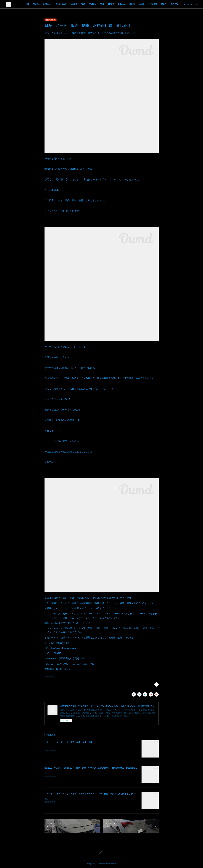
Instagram (131, 4)
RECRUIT (120, 4)
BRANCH (173, 4)
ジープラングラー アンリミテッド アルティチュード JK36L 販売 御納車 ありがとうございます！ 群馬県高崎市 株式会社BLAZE (108, 794)
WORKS (45, 4)
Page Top (101, 852)
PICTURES (183, 4)
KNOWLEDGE (162, 4)
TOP (37, 4)
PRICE (92, 4)
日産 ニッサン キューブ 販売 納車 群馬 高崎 (68, 742)
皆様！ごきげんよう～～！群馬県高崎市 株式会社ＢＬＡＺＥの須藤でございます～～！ (79, 748)
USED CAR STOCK (69, 4)
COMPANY (101, 4)
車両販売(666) (49, 677)
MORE (193, 4)
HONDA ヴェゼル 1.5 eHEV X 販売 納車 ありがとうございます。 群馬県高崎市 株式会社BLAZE (93, 768)
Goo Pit (151, 4)
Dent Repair (56, 4)
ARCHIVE (141, 4)
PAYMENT (82, 4)
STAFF (111, 4)
